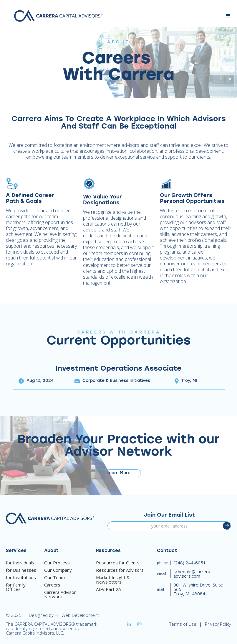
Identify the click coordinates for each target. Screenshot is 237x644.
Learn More (118, 473)
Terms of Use (183, 624)
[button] (228, 16)
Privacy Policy (218, 624)
